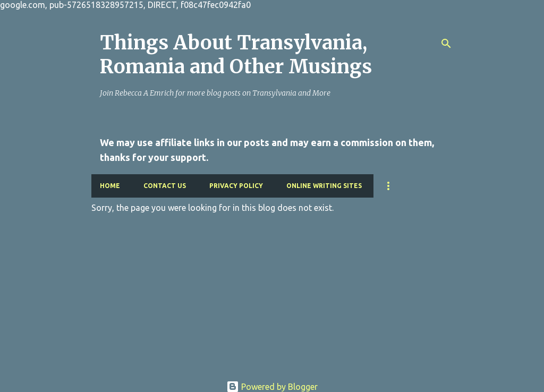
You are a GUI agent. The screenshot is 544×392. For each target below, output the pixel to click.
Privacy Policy (236, 186)
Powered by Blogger (272, 387)
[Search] (446, 44)
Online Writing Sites (324, 186)
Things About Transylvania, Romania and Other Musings (236, 55)
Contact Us (165, 186)
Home (110, 186)
